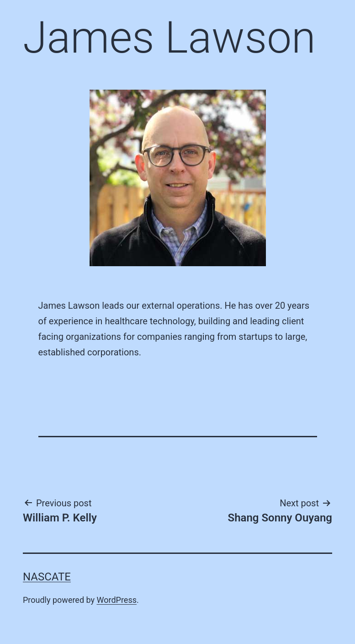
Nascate (47, 577)
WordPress (117, 600)
